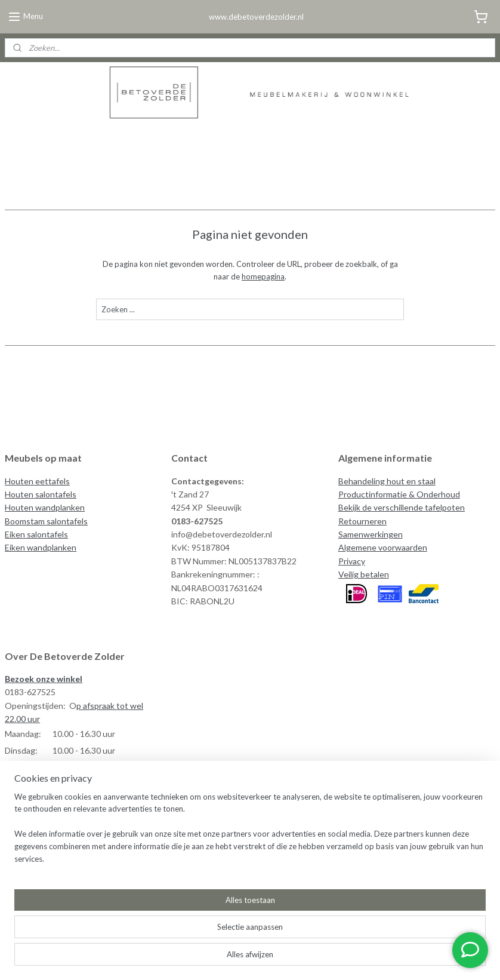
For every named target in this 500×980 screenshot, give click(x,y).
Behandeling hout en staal (387, 481)
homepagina (263, 277)
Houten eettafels (37, 481)
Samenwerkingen (371, 534)
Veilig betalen (364, 574)
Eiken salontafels (36, 534)
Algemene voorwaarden (383, 547)
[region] (171, 923)
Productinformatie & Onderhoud (399, 494)
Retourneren (362, 521)
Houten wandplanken (45, 507)
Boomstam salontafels (46, 521)
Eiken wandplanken (41, 547)
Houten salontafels (41, 494)
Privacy (352, 561)
